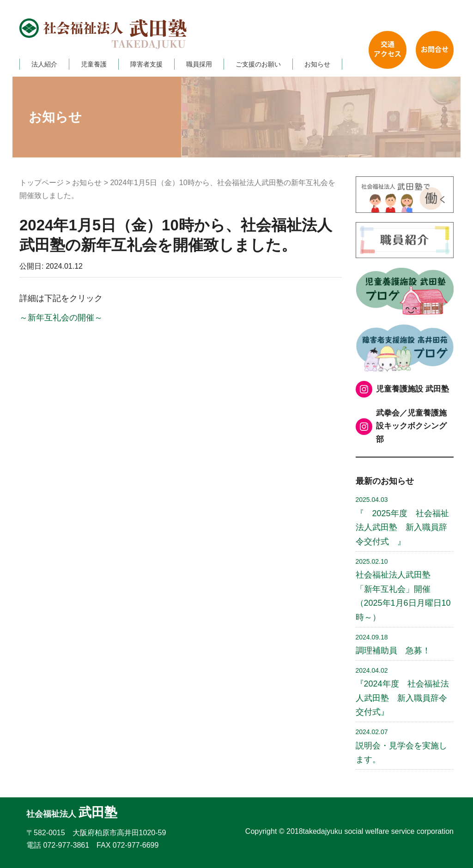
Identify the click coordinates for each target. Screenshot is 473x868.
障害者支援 (146, 64)
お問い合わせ (435, 50)
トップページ (42, 183)
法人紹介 (44, 64)
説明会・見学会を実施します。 (401, 746)
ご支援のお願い (258, 64)
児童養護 (94, 64)
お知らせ (317, 64)
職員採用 (199, 64)
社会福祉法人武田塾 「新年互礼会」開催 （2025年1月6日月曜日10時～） (403, 590)
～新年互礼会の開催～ (61, 318)
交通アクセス (388, 50)
